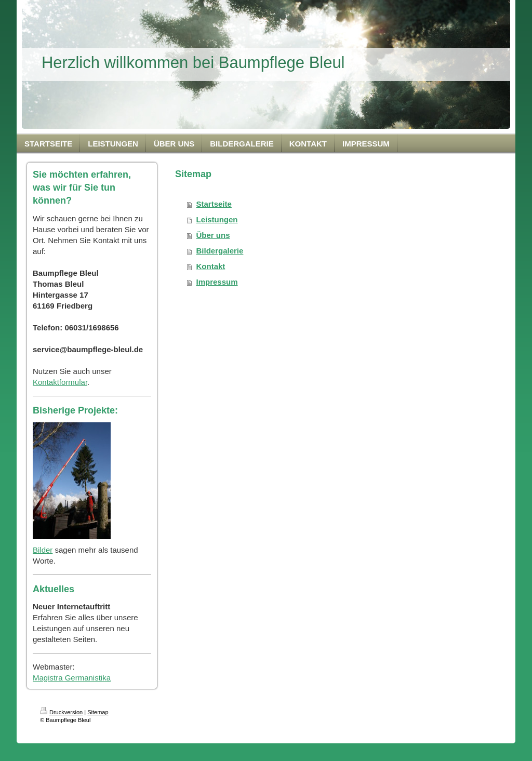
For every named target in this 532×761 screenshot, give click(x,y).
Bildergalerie (220, 251)
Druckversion (61, 712)
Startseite (214, 204)
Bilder (43, 550)
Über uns (213, 235)
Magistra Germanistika (72, 678)
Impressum (217, 282)
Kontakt (211, 266)
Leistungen (217, 219)
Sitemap (98, 712)
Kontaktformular (60, 382)
